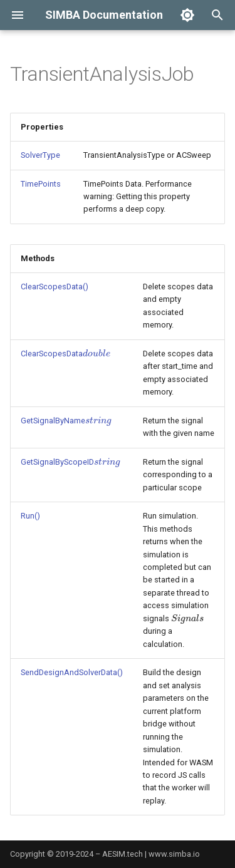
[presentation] (97, 354)
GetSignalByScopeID (70, 462)
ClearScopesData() (55, 287)
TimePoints (41, 184)
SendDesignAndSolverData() (72, 672)
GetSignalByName (66, 421)
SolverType (40, 155)
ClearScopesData (65, 354)
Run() (30, 516)
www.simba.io (174, 854)
